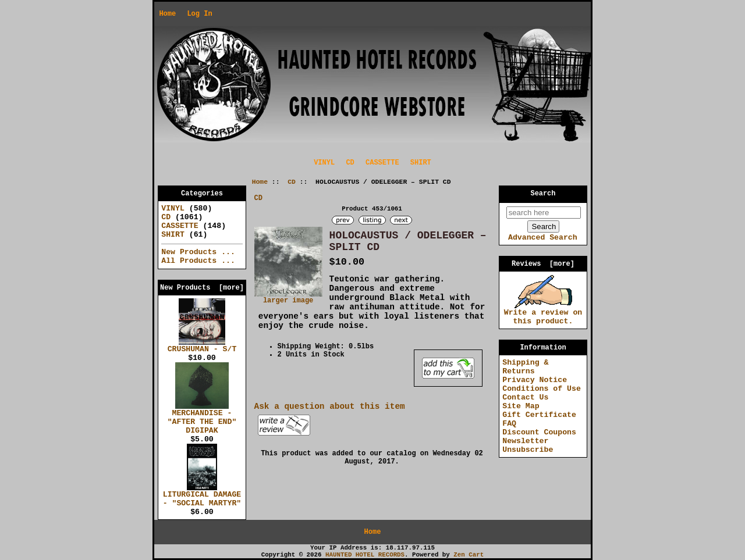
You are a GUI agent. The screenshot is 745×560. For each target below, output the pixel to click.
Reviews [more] (543, 264)
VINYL (324, 163)
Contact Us (525, 397)
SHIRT (421, 163)
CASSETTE (382, 163)
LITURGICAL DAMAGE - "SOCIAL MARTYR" (202, 496)
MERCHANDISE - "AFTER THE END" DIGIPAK (202, 419)
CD (292, 182)
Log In (199, 14)
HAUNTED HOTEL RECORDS (365, 555)
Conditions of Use (542, 389)
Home (167, 14)
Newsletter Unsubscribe (528, 445)
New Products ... (198, 252)
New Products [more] (202, 288)
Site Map (521, 406)
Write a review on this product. (543, 314)
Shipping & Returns (525, 367)
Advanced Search (543, 238)
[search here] (544, 213)
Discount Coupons (539, 432)
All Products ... (198, 261)
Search (543, 194)
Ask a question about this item (330, 406)
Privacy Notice (535, 380)
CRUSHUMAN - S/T (202, 346)
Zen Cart (469, 555)
